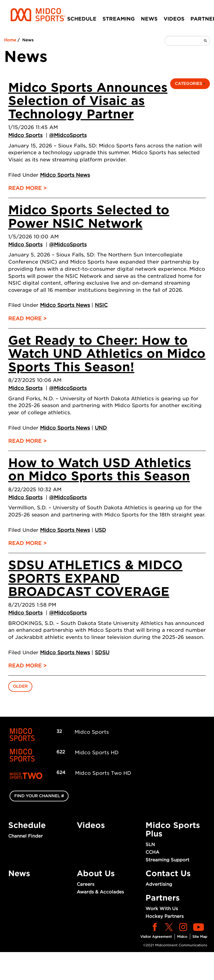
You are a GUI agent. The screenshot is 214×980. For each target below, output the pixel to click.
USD (100, 530)
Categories (190, 84)
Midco (182, 937)
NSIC (101, 305)
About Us (96, 873)
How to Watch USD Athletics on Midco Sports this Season (100, 469)
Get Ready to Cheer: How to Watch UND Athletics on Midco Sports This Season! (107, 354)
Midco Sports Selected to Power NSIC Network (89, 217)
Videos (174, 19)
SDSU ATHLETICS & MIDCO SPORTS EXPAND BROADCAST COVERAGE (95, 578)
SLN (150, 845)
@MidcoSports (68, 135)
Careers (85, 884)
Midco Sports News (65, 175)
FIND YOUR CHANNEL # (39, 796)
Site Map (200, 937)
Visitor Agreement (156, 937)
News (149, 19)
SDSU (102, 652)
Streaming (119, 19)
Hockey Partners (165, 916)
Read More (25, 188)
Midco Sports (25, 135)
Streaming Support (167, 860)
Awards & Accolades (100, 892)
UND (101, 428)
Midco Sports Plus (173, 829)
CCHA (152, 852)
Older (20, 686)
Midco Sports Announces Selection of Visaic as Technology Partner (88, 101)
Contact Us (168, 873)
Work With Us (162, 909)
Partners (163, 898)
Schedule (82, 19)
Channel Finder (25, 836)
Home (10, 40)
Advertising (159, 884)
